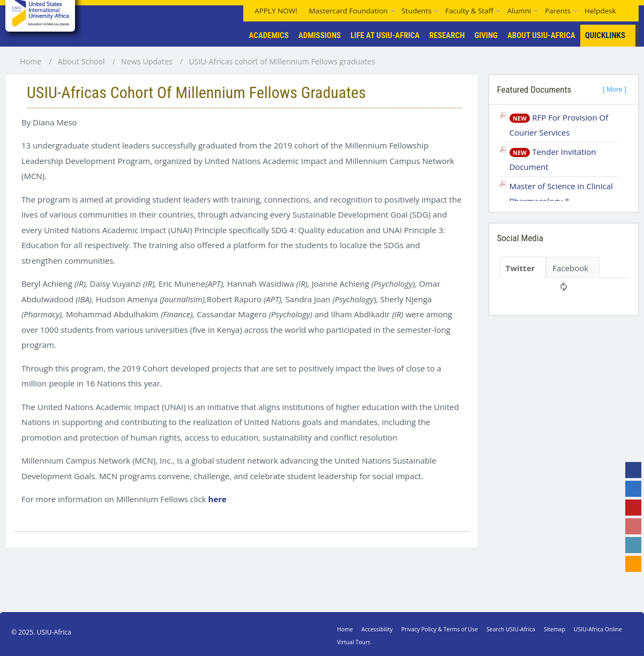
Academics (269, 35)
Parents (558, 11)
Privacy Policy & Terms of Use (440, 629)
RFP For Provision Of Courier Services (559, 125)
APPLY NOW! (276, 11)
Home (31, 62)
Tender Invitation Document (553, 159)
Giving (486, 35)
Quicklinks (612, 36)
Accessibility (377, 629)
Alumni (519, 11)
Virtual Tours (354, 642)
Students (416, 11)
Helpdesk (600, 11)
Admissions (320, 35)
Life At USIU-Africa (385, 35)
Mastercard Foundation (348, 11)
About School (81, 62)
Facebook (570, 268)
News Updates (147, 62)
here (218, 499)
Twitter (521, 268)
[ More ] (615, 89)
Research (447, 35)
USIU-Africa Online (598, 629)
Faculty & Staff (469, 11)
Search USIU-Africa (511, 629)
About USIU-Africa (541, 35)
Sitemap (555, 629)
